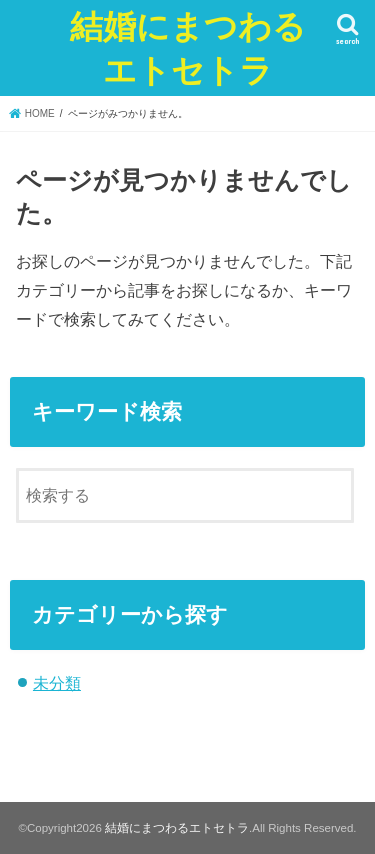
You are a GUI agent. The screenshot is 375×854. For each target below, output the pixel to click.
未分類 (57, 683)
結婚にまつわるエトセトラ (188, 47)
